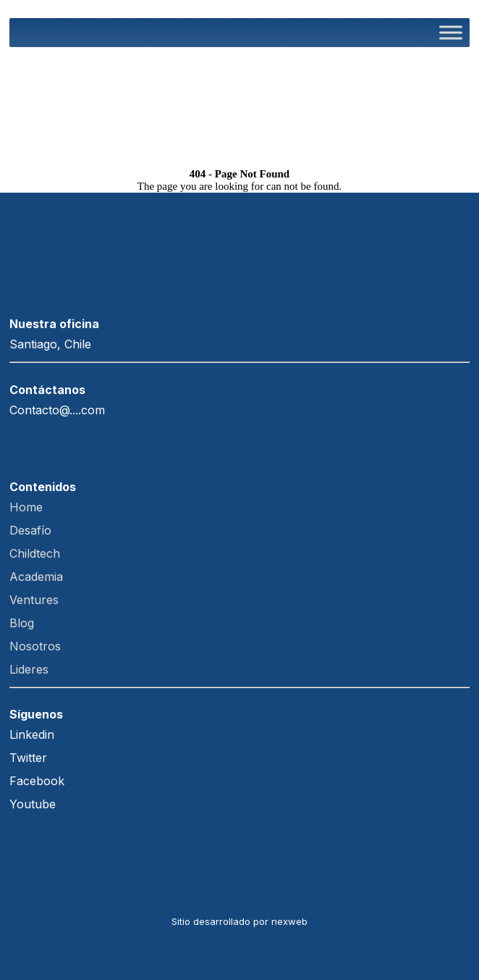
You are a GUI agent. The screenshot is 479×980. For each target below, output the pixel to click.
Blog (22, 623)
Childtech (37, 553)
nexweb (289, 921)
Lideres (29, 669)
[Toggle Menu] (451, 32)
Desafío (32, 530)
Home (28, 507)
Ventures (39, 600)
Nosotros (35, 646)
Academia (42, 577)
